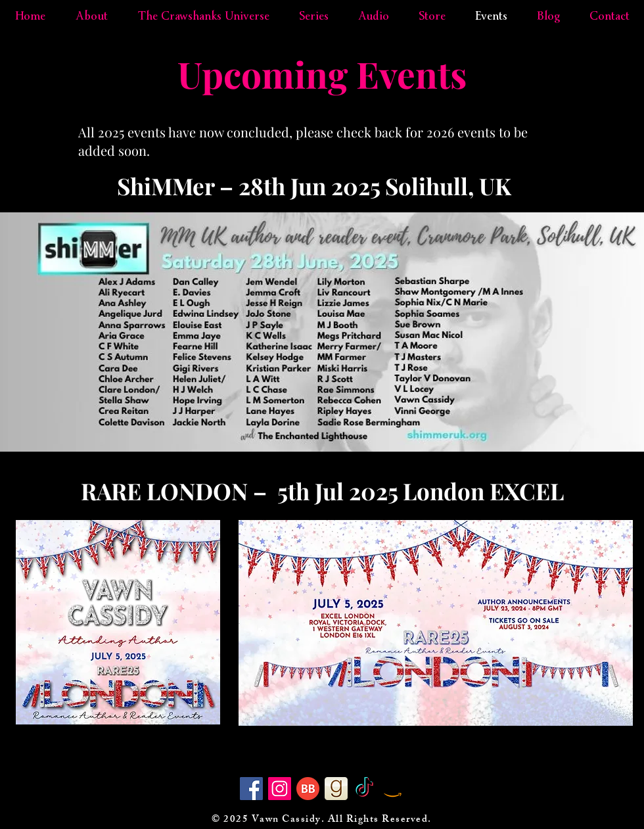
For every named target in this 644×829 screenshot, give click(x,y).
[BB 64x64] (308, 789)
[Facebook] (251, 789)
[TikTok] (364, 789)
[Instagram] (280, 789)
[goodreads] (336, 789)
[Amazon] (393, 789)
